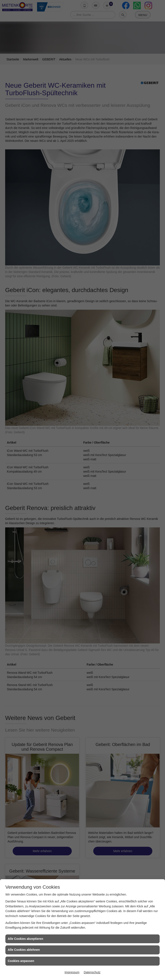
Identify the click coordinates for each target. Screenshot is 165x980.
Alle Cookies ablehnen (24, 950)
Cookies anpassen (21, 961)
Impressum (72, 972)
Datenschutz (92, 972)
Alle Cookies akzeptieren (25, 939)
